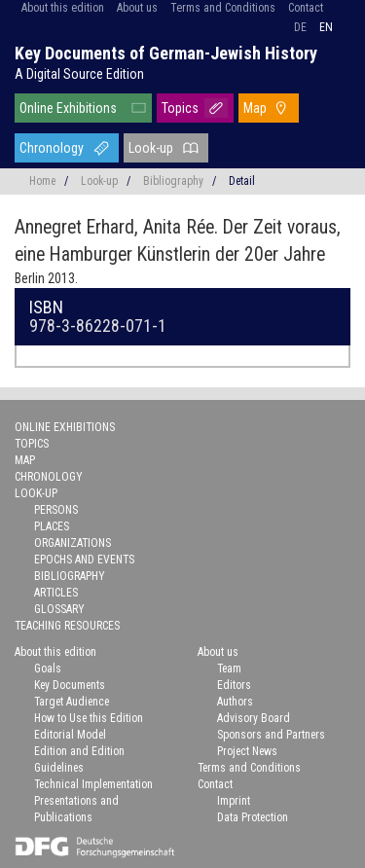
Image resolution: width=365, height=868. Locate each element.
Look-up (151, 148)
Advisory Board (254, 718)
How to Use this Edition (89, 718)
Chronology (52, 148)
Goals (48, 669)
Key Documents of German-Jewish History (166, 53)
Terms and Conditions (223, 8)
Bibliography (173, 181)
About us (137, 8)
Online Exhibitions (68, 108)
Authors (235, 702)
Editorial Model (70, 735)
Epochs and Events (84, 560)
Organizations (73, 543)
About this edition (63, 8)
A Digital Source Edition (79, 74)
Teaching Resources (67, 626)
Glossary (59, 609)
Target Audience (72, 702)
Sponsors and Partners (271, 735)
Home (42, 181)
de (300, 27)
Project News (247, 751)
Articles (56, 593)
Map (255, 108)
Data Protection (253, 817)
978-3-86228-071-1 (98, 325)
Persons (56, 510)
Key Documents (70, 685)
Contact (306, 8)
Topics (180, 108)
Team (229, 669)
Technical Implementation (93, 784)
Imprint (234, 801)
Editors (234, 685)
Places (52, 526)
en (326, 27)
